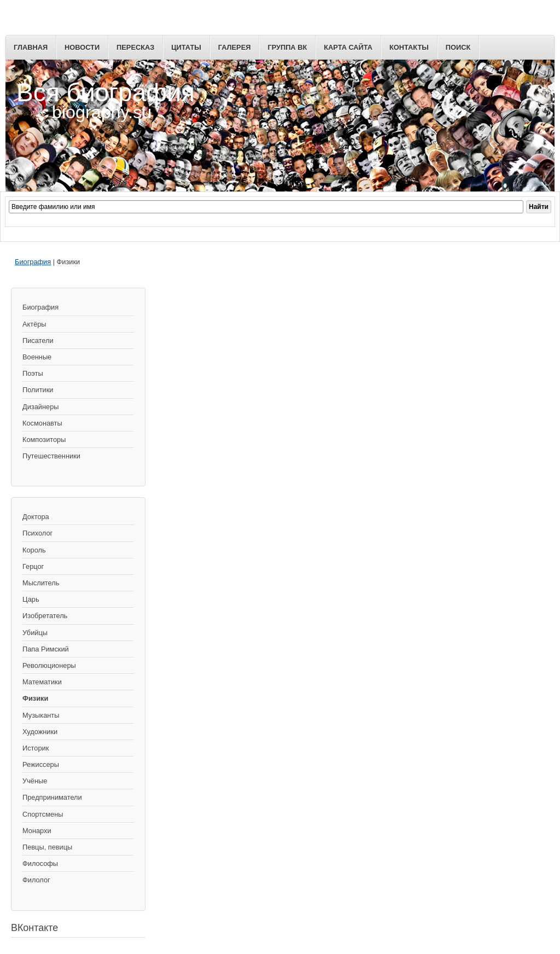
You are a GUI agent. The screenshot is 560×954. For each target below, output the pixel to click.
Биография (33, 262)
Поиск (458, 47)
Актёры (34, 324)
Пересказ (135, 47)
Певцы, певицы (47, 847)
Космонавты (42, 423)
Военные (37, 357)
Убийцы (35, 633)
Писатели (38, 341)
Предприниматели (52, 797)
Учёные (35, 781)
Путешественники (51, 456)
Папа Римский (46, 649)
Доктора (36, 517)
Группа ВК (287, 47)
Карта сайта (348, 47)
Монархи (37, 831)
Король (34, 550)
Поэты (33, 373)
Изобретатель (45, 616)
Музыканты (41, 715)
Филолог (36, 880)
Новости (82, 47)
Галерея (235, 47)
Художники (40, 732)
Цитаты (186, 47)
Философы (40, 863)
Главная (31, 47)
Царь (31, 599)
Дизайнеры (40, 407)
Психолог (37, 533)
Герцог (33, 566)
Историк (36, 748)
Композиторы (44, 440)
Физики (35, 698)
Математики (42, 682)
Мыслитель (41, 583)
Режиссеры (41, 764)
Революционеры (49, 665)
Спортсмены (43, 814)
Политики (38, 390)
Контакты (409, 47)
